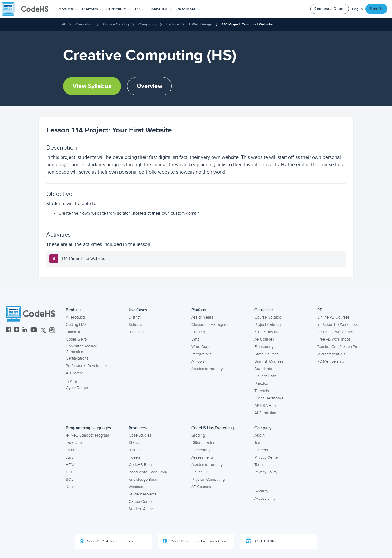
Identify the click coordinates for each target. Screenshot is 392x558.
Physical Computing (208, 480)
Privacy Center (267, 457)
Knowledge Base (143, 480)
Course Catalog (116, 24)
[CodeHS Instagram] (17, 330)
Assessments (203, 457)
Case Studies (140, 435)
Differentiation (203, 443)
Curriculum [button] (119, 9)
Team (259, 443)
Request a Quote (330, 9)
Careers (261, 450)
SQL (70, 480)
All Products (76, 317)
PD (320, 310)
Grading (198, 332)
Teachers (136, 332)
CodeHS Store (262, 541)
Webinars (136, 487)
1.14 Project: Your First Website (247, 24)
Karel (70, 487)
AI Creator (74, 373)
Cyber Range (77, 388)
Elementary (264, 347)
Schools (135, 325)
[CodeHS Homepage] (28, 9)
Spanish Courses (269, 361)
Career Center (141, 502)
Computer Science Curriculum (81, 349)
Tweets (135, 457)
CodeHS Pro (76, 339)
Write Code (201, 347)
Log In (358, 9)
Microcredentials (331, 354)
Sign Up (377, 9)
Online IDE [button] (160, 9)
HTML (71, 465)
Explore (173, 24)
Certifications (77, 358)
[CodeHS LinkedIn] (25, 330)
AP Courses (264, 339)
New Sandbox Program (87, 435)
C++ (69, 472)
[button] (68, 9)
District (135, 317)
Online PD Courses (333, 317)
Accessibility (265, 499)
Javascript (74, 443)
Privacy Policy (266, 472)
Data (196, 339)
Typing (71, 380)
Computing (148, 24)
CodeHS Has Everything (213, 428)
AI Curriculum (266, 413)
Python (72, 450)
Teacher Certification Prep (339, 347)
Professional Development (88, 366)
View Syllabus (92, 86)
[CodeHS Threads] (52, 330)
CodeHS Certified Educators (107, 541)
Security (261, 491)
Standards (263, 369)
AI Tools (198, 361)
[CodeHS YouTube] (34, 330)
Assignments (202, 317)
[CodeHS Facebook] (9, 330)
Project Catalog (268, 325)
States (134, 443)
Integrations (202, 354)
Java (70, 457)
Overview (149, 86)
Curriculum (84, 24)
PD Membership (331, 361)
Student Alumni (142, 509)
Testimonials (139, 450)
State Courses (267, 354)
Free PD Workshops (334, 339)
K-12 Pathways (267, 332)
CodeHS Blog (140, 465)
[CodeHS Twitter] (43, 330)
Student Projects (143, 494)
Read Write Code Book (148, 472)
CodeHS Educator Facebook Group (196, 541)
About (260, 435)
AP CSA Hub (265, 406)
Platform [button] (92, 9)
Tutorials (262, 391)
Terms (259, 465)
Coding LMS (76, 325)
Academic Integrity (207, 369)
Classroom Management (212, 325)
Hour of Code (266, 376)
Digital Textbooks (269, 398)
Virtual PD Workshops (335, 332)
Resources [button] (188, 9)
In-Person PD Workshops (338, 325)
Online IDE (75, 332)
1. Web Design (200, 24)
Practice (261, 384)
